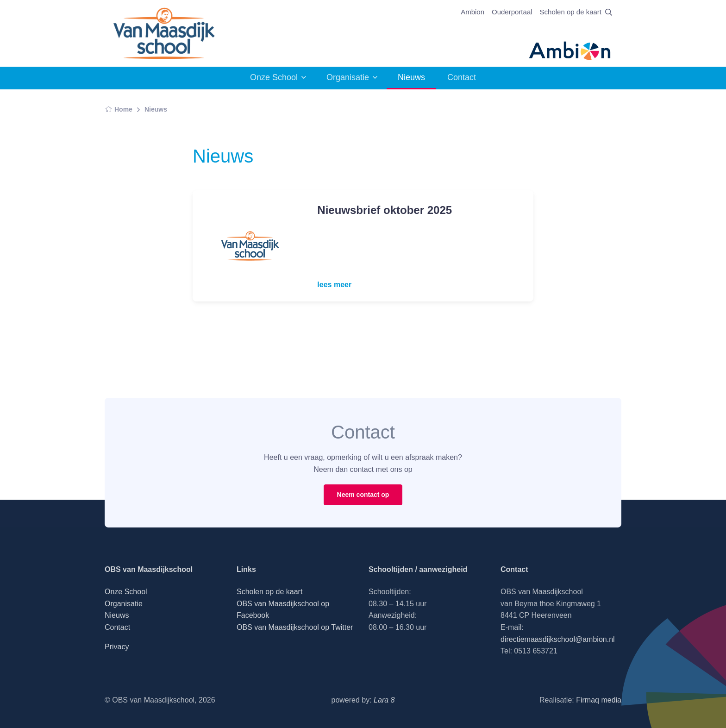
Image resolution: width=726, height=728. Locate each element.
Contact (462, 77)
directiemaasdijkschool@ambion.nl (558, 639)
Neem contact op (363, 495)
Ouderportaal (512, 12)
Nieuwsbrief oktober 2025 (385, 210)
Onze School (274, 77)
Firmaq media (599, 700)
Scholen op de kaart (571, 12)
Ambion (473, 12)
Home (119, 109)
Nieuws (156, 109)
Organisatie (348, 77)
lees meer (334, 285)
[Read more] (249, 246)
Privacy (117, 647)
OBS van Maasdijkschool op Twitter (295, 627)
